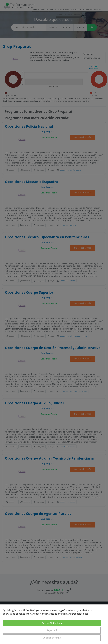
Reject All (52, 630)
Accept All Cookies (52, 623)
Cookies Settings (52, 638)
